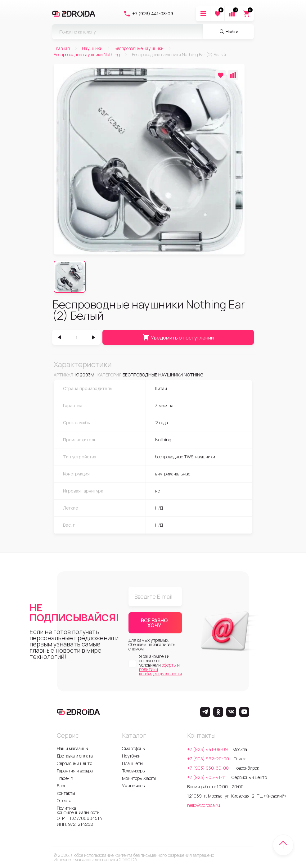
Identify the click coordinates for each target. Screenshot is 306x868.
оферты (169, 665)
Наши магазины (72, 748)
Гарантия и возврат (76, 771)
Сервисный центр (74, 763)
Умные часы (134, 786)
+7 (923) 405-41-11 (207, 777)
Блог (61, 786)
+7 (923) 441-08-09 (148, 14)
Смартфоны (134, 748)
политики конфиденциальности (160, 671)
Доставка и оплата (75, 756)
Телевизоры (134, 771)
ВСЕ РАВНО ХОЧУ (154, 623)
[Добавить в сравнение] (233, 75)
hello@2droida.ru (204, 805)
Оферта (64, 801)
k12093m (85, 375)
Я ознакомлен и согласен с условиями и (160, 665)
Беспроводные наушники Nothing (163, 375)
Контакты (66, 793)
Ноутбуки (131, 756)
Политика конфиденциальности (78, 810)
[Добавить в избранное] (220, 75)
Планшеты (132, 763)
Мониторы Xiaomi (139, 778)
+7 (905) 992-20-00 (208, 759)
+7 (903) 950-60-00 (208, 768)
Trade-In (65, 778)
